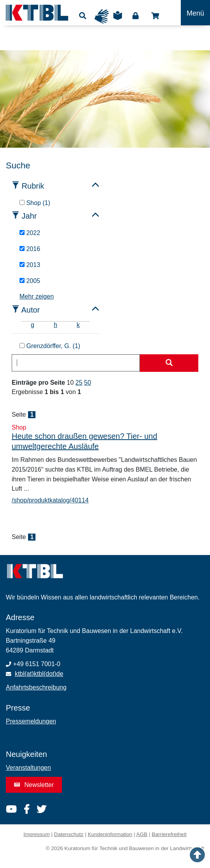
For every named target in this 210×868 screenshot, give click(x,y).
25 (79, 383)
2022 (30, 233)
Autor (30, 310)
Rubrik (33, 186)
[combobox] (76, 363)
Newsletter (34, 785)
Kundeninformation (110, 834)
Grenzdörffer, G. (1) (50, 346)
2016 (30, 249)
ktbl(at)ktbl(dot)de (39, 674)
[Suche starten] (169, 363)
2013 (30, 265)
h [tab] (56, 325)
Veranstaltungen (28, 768)
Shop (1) (35, 203)
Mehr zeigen (37, 296)
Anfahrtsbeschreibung (36, 687)
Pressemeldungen (31, 721)
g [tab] (33, 325)
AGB (142, 834)
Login (136, 16)
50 (88, 383)
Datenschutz (69, 834)
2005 (30, 281)
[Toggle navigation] (195, 13)
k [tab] (78, 325)
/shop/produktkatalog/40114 (50, 500)
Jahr (29, 216)
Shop (155, 16)
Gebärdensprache (102, 16)
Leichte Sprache (118, 18)
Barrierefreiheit (169, 834)
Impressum (36, 834)
